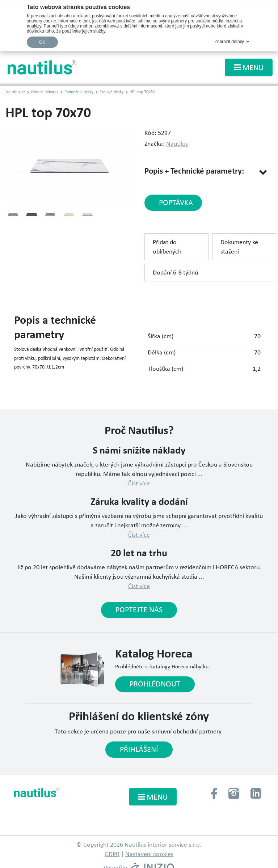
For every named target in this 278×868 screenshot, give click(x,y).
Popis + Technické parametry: (194, 172)
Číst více (139, 484)
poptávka (176, 203)
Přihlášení (139, 750)
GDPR (112, 854)
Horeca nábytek (45, 92)
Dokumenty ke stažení (239, 247)
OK (42, 42)
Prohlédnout (155, 684)
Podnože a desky (79, 92)
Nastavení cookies (149, 854)
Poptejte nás (139, 610)
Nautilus (177, 144)
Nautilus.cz (15, 92)
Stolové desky (111, 92)
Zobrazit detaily (229, 42)
